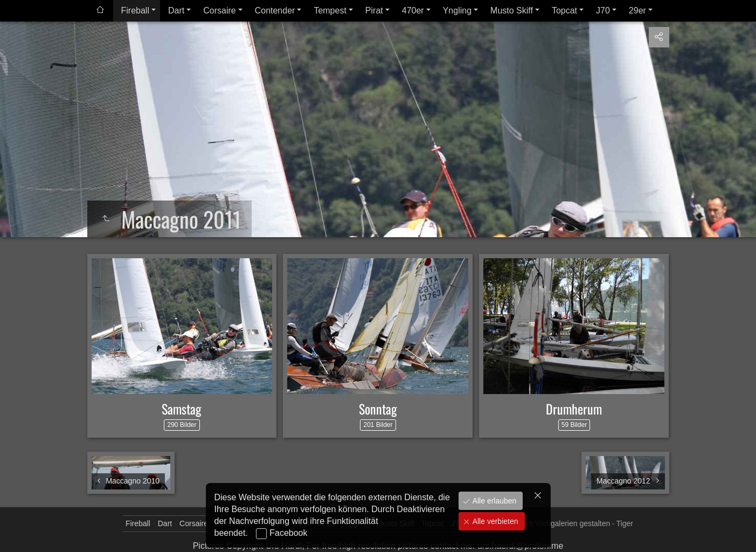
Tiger (625, 523)
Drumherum (574, 409)
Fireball (135, 11)
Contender (275, 11)
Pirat (374, 11)
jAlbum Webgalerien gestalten (560, 523)
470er (413, 11)
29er (637, 11)
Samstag (182, 409)
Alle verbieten (494, 521)
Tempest (330, 11)
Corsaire (219, 11)
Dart (176, 11)
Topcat (564, 11)
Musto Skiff (512, 11)
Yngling (457, 11)
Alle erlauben (494, 501)
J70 (603, 11)
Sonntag (378, 409)
